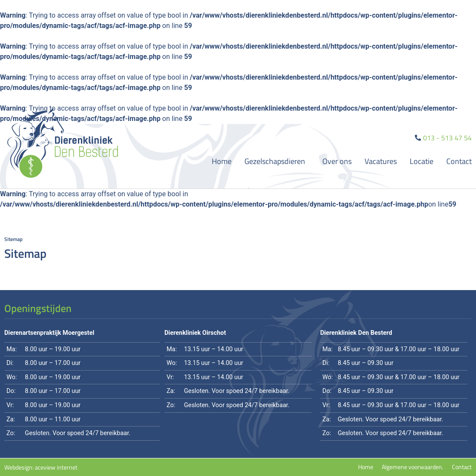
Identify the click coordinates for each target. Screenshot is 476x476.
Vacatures (381, 161)
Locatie (422, 161)
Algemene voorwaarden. (413, 467)
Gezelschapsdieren (277, 161)
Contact (459, 161)
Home (222, 161)
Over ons (337, 161)
